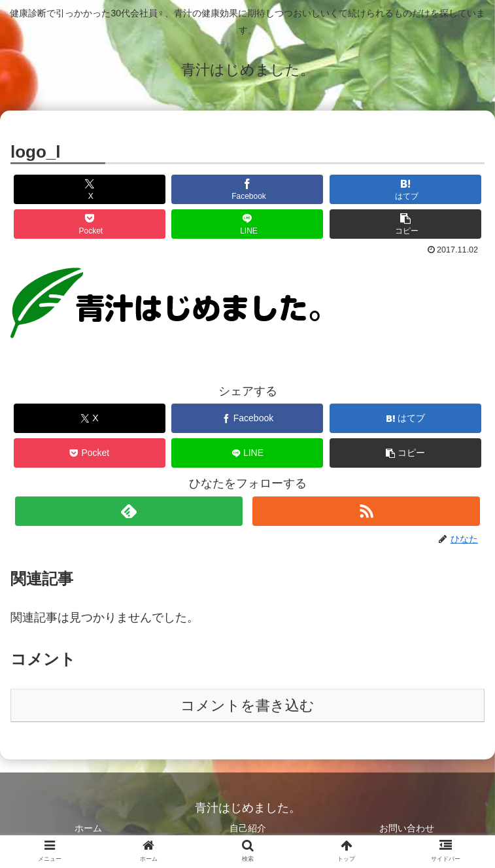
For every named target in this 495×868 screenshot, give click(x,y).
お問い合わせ (407, 828)
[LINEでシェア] (247, 224)
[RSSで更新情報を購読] (366, 511)
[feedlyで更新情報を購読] (129, 511)
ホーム (88, 828)
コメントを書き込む (247, 705)
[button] (405, 224)
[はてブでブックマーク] (405, 189)
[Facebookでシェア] (247, 189)
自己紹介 (248, 828)
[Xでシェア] (90, 189)
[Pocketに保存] (90, 224)
